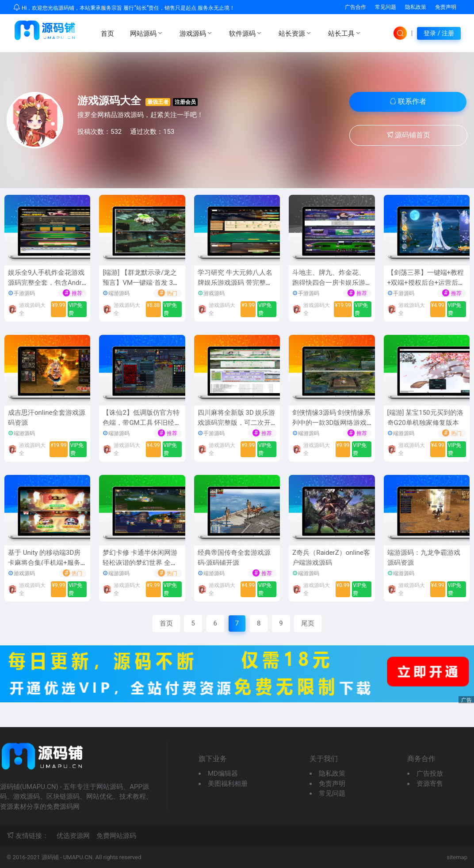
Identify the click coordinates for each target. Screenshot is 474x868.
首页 (107, 34)
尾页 (308, 623)
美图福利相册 (228, 784)
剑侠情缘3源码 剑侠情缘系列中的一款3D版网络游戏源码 (331, 423)
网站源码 (147, 33)
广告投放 (430, 773)
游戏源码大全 (109, 101)
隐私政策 (416, 7)
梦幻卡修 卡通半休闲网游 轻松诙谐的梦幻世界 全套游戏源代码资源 (140, 563)
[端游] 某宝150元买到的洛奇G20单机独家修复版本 (425, 418)
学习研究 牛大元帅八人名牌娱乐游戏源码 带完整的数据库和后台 (235, 282)
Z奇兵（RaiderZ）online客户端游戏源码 (331, 558)
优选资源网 (73, 836)
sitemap (457, 857)
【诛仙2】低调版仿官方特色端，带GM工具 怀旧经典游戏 (142, 423)
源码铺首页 (409, 135)
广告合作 (355, 7)
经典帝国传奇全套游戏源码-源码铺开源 (234, 558)
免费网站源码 (116, 836)
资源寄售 (430, 784)
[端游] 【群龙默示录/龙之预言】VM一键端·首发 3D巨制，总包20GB (140, 282)
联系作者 (408, 101)
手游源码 (24, 293)
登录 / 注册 (439, 33)
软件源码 (246, 33)
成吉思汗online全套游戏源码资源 (47, 418)
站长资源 (295, 33)
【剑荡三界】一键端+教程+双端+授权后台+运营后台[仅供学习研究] (426, 282)
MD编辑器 (223, 773)
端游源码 (119, 293)
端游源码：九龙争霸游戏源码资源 (424, 558)
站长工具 (345, 33)
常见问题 (386, 7)
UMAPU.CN (78, 857)
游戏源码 (196, 33)
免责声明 (446, 7)
